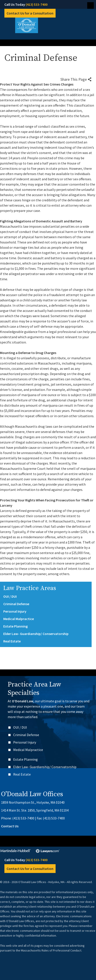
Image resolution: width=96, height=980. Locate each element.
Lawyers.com (48, 851)
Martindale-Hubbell (16, 851)
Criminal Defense (16, 604)
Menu (91, 5)
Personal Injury (15, 611)
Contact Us (10, 826)
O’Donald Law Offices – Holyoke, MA (48, 25)
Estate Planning (15, 626)
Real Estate (12, 641)
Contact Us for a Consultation (30, 13)
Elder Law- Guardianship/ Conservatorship (36, 634)
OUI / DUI (10, 596)
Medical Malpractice (19, 619)
